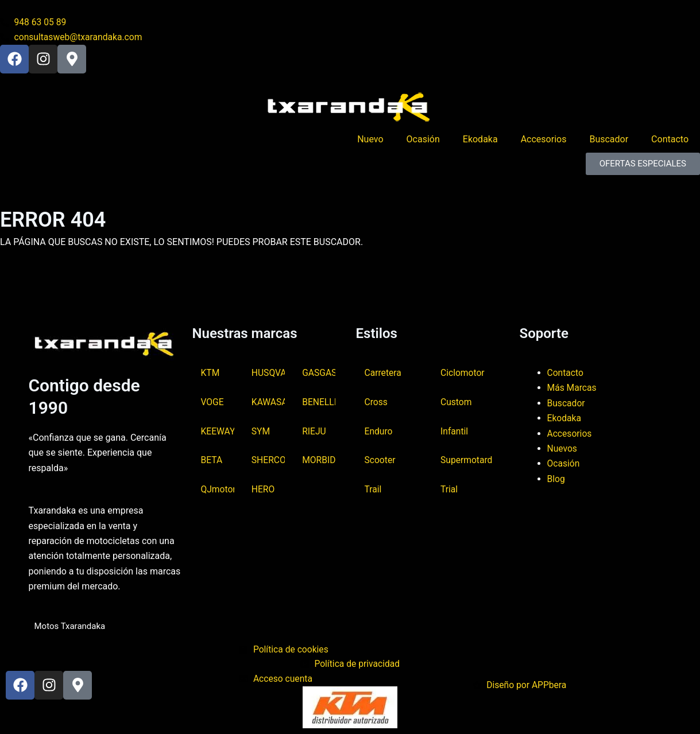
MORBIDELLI (319, 461)
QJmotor (218, 490)
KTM (211, 372)
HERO (263, 490)
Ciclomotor (463, 372)
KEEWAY (218, 431)
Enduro (379, 431)
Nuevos (563, 448)
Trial (449, 490)
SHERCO (268, 461)
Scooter (380, 461)
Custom (457, 401)
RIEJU (314, 431)
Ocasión (423, 140)
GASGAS (319, 372)
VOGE (213, 401)
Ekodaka (480, 140)
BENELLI (319, 401)
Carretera (384, 372)
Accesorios (544, 140)
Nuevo (370, 140)
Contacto (670, 140)
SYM (261, 431)
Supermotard (467, 461)
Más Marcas (573, 387)
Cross (376, 401)
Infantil (455, 431)
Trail (374, 490)
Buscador (609, 140)
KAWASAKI (268, 401)
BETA (212, 461)
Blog (556, 478)
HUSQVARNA (268, 372)
